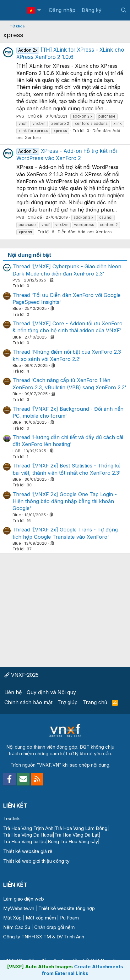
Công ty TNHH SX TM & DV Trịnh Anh (44, 937)
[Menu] (12, 10)
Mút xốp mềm (41, 918)
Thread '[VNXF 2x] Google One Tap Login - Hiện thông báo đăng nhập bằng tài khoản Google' (65, 501)
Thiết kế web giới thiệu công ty (36, 861)
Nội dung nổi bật (30, 255)
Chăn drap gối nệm (54, 927)
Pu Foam (69, 918)
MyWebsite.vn (19, 908)
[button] (39, 10)
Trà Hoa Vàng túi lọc (25, 841)
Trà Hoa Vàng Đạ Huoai (28, 835)
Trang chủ (95, 702)
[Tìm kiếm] (124, 10)
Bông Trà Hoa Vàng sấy (73, 841)
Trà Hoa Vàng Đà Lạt (76, 835)
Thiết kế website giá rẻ (28, 851)
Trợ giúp (68, 702)
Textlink (11, 818)
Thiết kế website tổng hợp (67, 908)
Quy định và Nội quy (51, 692)
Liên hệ (13, 692)
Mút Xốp (12, 918)
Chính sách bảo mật (28, 702)
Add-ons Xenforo (95, 232)
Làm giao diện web (24, 899)
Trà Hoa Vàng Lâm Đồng (81, 828)
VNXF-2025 (22, 675)
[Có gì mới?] (111, 10)
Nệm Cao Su (17, 927)
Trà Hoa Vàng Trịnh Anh (28, 828)
